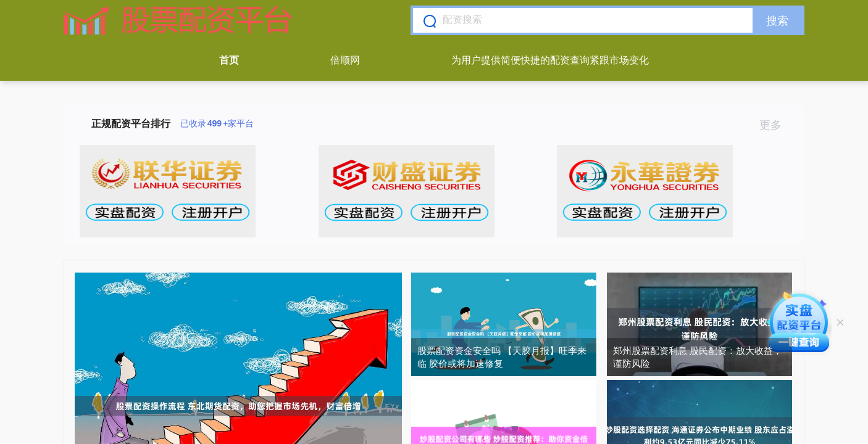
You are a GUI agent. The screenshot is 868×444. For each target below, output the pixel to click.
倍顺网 (345, 60)
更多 (776, 125)
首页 (229, 60)
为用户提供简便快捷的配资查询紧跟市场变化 (550, 60)
